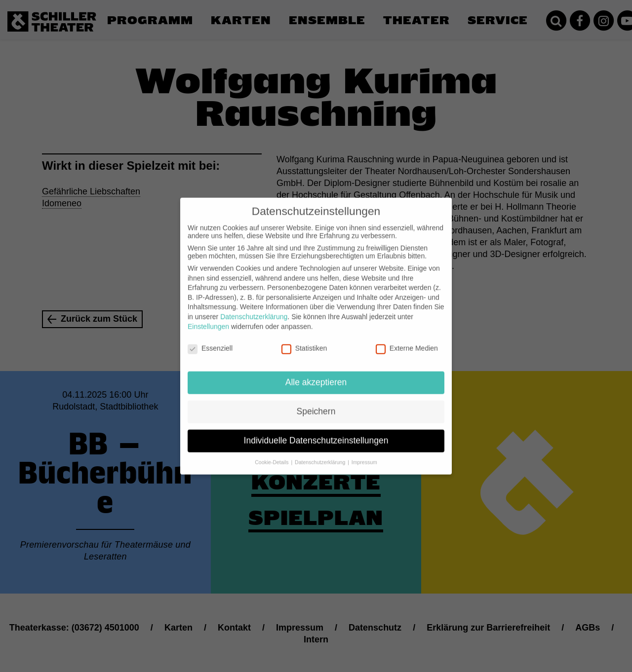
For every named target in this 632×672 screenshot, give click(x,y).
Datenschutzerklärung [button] (321, 453)
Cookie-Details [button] (272, 453)
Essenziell (210, 339)
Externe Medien (407, 339)
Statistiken (304, 339)
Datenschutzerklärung (254, 307)
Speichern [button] (316, 402)
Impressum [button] (364, 453)
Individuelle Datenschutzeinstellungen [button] (316, 431)
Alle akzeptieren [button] (316, 373)
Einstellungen (208, 317)
